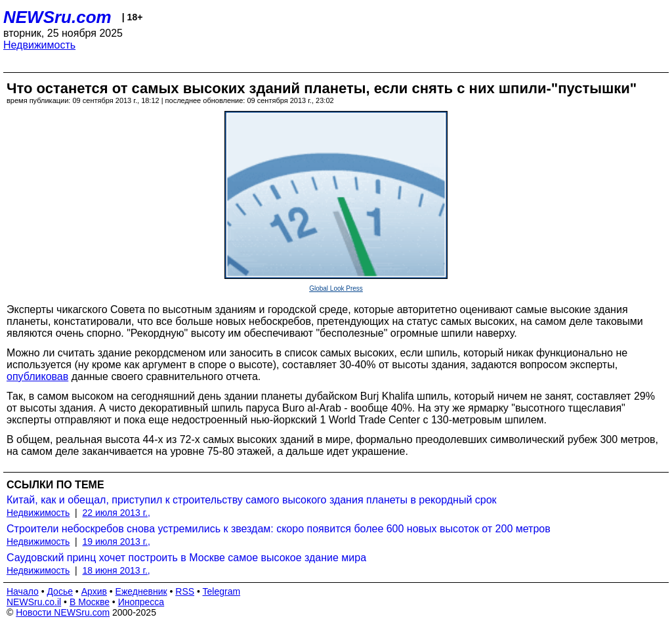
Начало (23, 591)
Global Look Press (336, 288)
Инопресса (141, 602)
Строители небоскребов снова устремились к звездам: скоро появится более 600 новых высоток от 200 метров (279, 529)
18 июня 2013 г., (116, 570)
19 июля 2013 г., (116, 542)
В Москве (90, 602)
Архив (94, 591)
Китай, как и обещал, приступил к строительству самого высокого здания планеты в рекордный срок (252, 500)
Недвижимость (39, 45)
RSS (185, 591)
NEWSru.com (57, 17)
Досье (60, 591)
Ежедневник (141, 591)
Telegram (222, 591)
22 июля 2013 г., (116, 513)
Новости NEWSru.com (63, 612)
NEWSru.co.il (34, 602)
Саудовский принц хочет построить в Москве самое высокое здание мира (186, 558)
